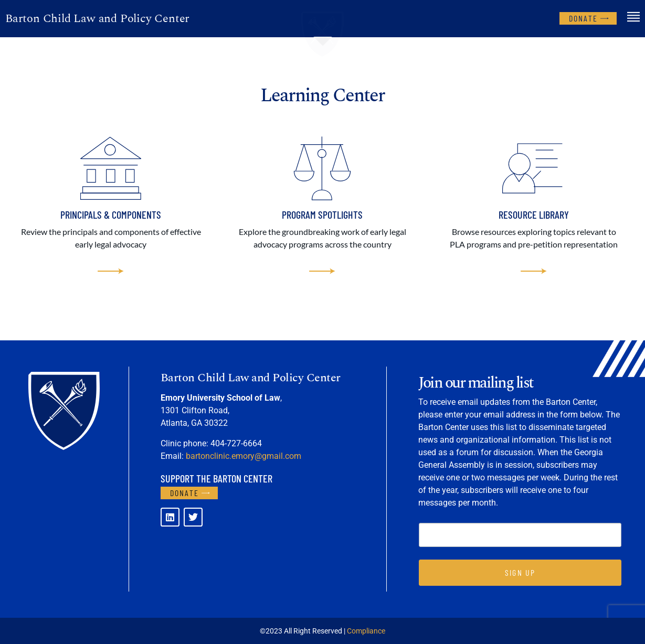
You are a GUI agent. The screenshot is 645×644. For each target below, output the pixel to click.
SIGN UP (520, 572)
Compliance (366, 631)
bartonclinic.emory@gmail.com (244, 456)
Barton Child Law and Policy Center (97, 19)
